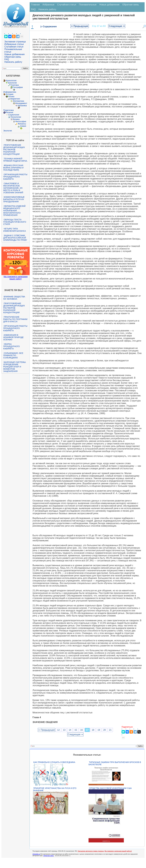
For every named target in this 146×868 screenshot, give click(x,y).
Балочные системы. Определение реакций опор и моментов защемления (15, 367)
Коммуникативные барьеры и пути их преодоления (14, 199)
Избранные (48, 5)
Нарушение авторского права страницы (91, 851)
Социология (14, 115)
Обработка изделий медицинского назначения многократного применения (14, 211)
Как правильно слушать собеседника (54, 762)
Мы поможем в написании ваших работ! (16, 278)
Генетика (15, 85)
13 (64, 730)
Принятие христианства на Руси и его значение (55, 789)
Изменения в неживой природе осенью (13, 337)
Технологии (16, 117)
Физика (16, 119)
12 (58, 730)
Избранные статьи (14, 44)
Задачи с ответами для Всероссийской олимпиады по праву (15, 238)
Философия (21, 121)
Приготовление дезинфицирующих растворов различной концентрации (14, 150)
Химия (23, 126)
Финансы (22, 124)
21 (110, 730)
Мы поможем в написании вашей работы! (118, 851)
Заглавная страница (15, 42)
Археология (11, 81)
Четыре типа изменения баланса (14, 230)
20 (104, 730)
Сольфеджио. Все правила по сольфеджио (13, 355)
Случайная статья (14, 47)
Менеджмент (21, 103)
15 (76, 730)
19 (99, 730)
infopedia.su (36, 854)
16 (81, 730)
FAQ (7, 59)
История (9, 94)
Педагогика (8, 110)
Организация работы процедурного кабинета (15, 177)
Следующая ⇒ (117, 26)
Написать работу (13, 62)
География (18, 87)
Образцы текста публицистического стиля (15, 222)
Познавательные (88, 5)
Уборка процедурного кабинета (11, 346)
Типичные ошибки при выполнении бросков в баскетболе (115, 763)
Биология (12, 83)
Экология (7, 131)
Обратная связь (13, 57)
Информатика (10, 92)
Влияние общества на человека (14, 298)
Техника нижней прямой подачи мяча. (15, 160)
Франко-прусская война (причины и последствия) (13, 168)
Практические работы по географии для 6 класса (15, 319)
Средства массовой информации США (110, 788)
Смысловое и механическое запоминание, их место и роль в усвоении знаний (13, 188)
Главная (35, 5)
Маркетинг (15, 99)
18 (93, 730)
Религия (9, 112)
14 (70, 730)
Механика (22, 106)
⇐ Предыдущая (80, 26)
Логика (11, 96)
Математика (18, 101)
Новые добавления (14, 54)
